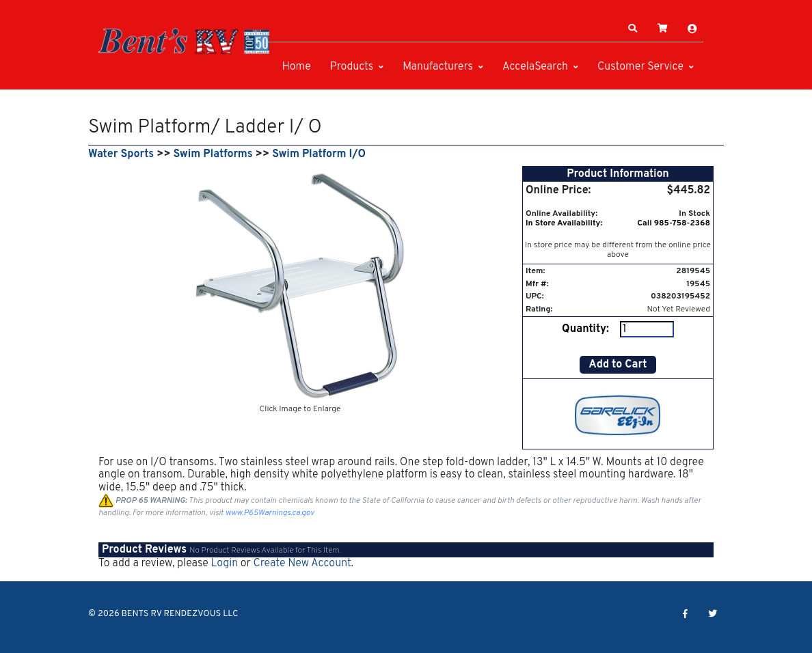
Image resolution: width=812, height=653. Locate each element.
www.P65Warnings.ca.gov (270, 513)
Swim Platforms (213, 154)
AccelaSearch (535, 67)
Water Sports (121, 154)
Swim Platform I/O (319, 154)
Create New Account (302, 564)
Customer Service (640, 67)
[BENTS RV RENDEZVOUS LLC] (184, 41)
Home (297, 67)
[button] (633, 29)
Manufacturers (438, 67)
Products (352, 67)
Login (224, 564)
